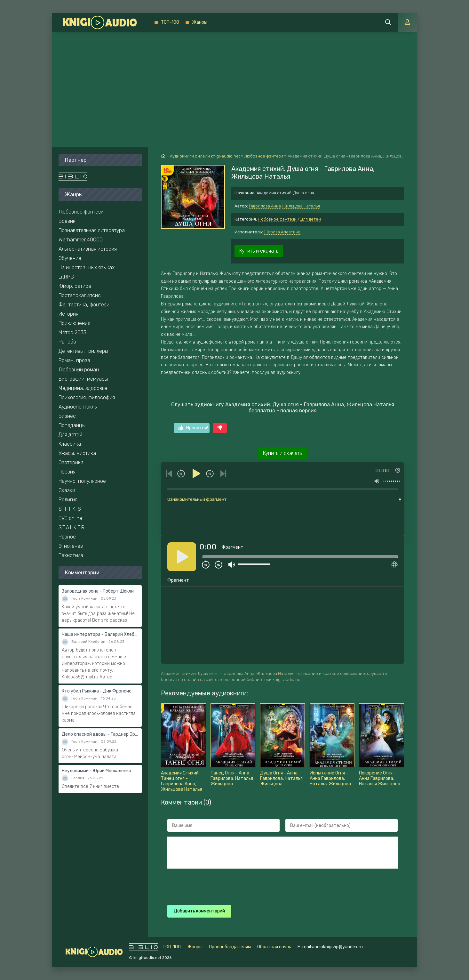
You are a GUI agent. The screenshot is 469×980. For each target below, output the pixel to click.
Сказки (67, 490)
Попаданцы (72, 425)
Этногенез (71, 546)
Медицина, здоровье (83, 388)
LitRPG (66, 277)
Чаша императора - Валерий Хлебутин (100, 634)
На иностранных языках (87, 267)
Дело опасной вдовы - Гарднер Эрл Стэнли (100, 734)
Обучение (70, 258)
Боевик (67, 221)
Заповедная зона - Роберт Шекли (98, 591)
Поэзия (67, 472)
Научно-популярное (82, 481)
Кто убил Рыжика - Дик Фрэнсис (97, 691)
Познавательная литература (92, 230)
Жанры (200, 22)
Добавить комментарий (199, 911)
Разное (67, 537)
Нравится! (193, 428)
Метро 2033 (72, 332)
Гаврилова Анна (265, 206)
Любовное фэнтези (277, 219)
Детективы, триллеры (83, 351)
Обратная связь (274, 947)
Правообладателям (230, 947)
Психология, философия (87, 397)
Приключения (74, 323)
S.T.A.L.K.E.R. (72, 527)
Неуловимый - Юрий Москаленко (96, 771)
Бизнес (67, 416)
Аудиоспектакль (78, 407)
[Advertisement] (234, 80)
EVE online (70, 518)
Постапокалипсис (80, 295)
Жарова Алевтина (282, 232)
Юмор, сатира (75, 286)
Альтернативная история (88, 249)
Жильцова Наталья (301, 206)
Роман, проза (74, 360)
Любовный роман (79, 370)
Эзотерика (71, 462)
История (68, 314)
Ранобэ (67, 342)
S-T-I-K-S (70, 509)
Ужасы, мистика (77, 453)
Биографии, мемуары (83, 379)
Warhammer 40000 (81, 240)
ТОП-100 (170, 22)
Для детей (311, 219)
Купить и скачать (259, 251)
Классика (70, 444)
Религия (68, 500)
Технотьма (71, 555)
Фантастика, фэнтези (84, 305)
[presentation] (280, 886)
